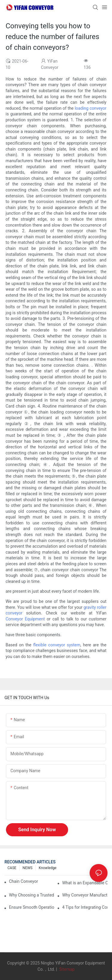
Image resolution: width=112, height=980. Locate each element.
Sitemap (66, 969)
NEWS (28, 868)
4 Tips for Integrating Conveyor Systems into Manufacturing (85, 907)
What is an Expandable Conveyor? (85, 883)
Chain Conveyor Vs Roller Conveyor (24, 881)
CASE (12, 868)
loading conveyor (90, 108)
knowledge (48, 868)
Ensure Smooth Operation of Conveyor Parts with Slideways (32, 907)
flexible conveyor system (57, 645)
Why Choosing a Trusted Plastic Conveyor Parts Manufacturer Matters (32, 895)
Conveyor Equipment (25, 619)
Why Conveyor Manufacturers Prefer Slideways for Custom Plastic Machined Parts (85, 895)
